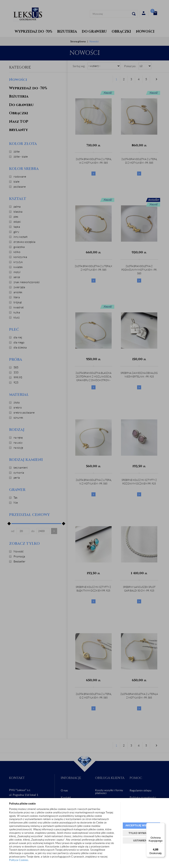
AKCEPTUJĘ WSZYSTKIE (141, 825)
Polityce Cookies (19, 860)
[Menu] (163, 825)
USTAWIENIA (141, 840)
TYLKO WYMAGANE (141, 833)
